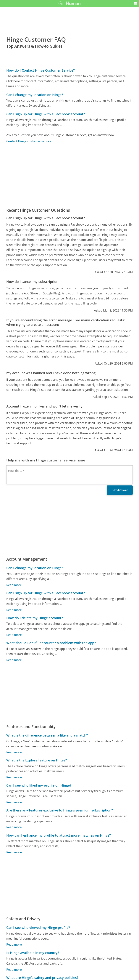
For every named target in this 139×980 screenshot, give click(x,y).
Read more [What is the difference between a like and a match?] (14, 752)
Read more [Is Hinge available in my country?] (14, 970)
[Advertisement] (70, 175)
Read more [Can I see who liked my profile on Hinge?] (14, 802)
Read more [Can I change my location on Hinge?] (14, 585)
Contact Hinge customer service (29, 141)
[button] (135, 3)
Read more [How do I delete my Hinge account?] (14, 635)
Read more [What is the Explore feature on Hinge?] (14, 777)
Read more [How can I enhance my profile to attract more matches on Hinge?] (14, 852)
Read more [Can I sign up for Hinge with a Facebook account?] (14, 610)
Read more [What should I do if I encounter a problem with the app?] (14, 660)
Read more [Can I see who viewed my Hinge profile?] (14, 945)
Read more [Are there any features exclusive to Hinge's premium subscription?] (14, 827)
